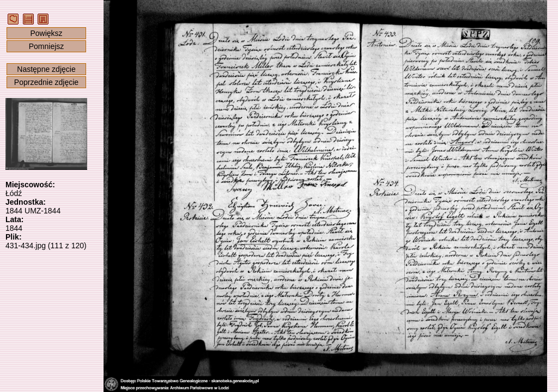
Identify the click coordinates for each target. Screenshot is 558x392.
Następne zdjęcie (46, 69)
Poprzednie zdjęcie (46, 82)
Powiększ (46, 33)
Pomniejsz (47, 46)
